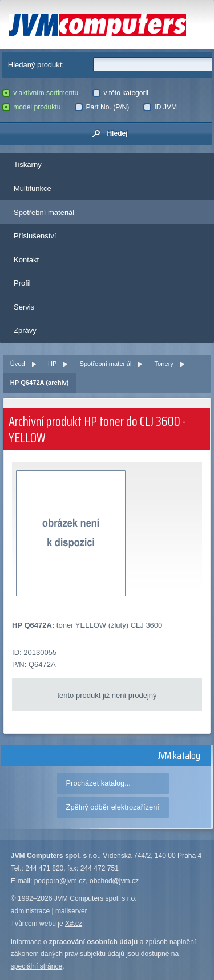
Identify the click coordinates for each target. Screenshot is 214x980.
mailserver (71, 911)
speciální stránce (37, 966)
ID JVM (160, 107)
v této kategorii (120, 93)
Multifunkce (33, 188)
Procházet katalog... (98, 783)
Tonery (164, 364)
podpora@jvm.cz (60, 881)
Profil (22, 283)
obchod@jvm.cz (114, 881)
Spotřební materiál (44, 212)
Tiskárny (28, 164)
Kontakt (26, 260)
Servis (24, 307)
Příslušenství (35, 236)
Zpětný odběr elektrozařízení (113, 807)
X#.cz (74, 924)
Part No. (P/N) (102, 107)
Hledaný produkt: (36, 65)
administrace (30, 911)
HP (52, 364)
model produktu (32, 107)
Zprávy (25, 330)
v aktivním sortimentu (41, 93)
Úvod (18, 364)
